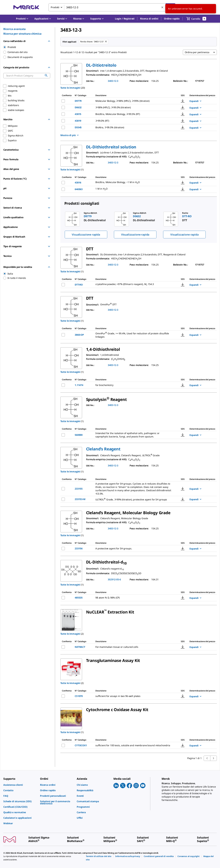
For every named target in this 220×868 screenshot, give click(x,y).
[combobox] (112, 7)
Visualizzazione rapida (86, 235)
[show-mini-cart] (196, 19)
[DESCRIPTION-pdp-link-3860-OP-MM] (134, 335)
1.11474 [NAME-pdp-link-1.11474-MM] (79, 385)
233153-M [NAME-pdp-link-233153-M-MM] (80, 499)
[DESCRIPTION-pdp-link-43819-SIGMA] (134, 121)
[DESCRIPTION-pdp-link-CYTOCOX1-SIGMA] (134, 745)
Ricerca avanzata (15, 29)
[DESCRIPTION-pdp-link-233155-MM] (134, 489)
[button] (125, 19)
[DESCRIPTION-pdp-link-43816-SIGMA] (134, 183)
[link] (20, 785)
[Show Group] (49, 150)
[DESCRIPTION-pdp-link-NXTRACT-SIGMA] (134, 647)
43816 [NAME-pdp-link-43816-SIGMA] (78, 182)
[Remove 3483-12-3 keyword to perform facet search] (106, 42)
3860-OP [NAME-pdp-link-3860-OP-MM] (79, 335)
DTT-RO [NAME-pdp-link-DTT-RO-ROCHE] (79, 285)
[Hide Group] (49, 41)
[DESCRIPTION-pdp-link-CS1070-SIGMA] (134, 696)
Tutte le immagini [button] (70, 88)
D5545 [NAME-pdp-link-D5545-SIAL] (78, 127)
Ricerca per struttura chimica (22, 34)
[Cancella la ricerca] (162, 7)
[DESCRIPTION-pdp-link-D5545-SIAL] (134, 127)
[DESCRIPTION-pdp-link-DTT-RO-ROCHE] (134, 285)
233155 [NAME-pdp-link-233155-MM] (79, 489)
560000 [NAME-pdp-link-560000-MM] (79, 435)
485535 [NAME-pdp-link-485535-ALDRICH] (79, 598)
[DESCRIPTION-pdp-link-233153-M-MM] (134, 499)
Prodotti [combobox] (55, 7)
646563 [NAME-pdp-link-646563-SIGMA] (79, 189)
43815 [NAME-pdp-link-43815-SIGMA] (78, 114)
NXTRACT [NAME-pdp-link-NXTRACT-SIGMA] (80, 647)
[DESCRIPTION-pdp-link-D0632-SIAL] (134, 107)
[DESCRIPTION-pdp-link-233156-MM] (133, 549)
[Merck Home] (26, 7)
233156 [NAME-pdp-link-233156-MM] (79, 548)
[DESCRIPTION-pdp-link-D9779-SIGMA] (134, 101)
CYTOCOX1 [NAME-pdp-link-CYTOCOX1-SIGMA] (81, 745)
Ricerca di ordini (149, 19)
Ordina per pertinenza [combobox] (197, 52)
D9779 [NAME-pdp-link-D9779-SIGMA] (78, 101)
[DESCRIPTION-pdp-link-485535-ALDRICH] (132, 598)
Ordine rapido (172, 19)
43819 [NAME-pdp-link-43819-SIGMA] (78, 121)
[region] (25, 274)
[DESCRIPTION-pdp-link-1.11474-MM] (131, 385)
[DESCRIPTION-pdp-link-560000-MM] (134, 435)
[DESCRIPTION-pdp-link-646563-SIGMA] (134, 189)
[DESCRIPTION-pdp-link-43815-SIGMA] (134, 114)
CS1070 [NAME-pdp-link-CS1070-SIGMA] (79, 696)
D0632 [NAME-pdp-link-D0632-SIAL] (78, 107)
